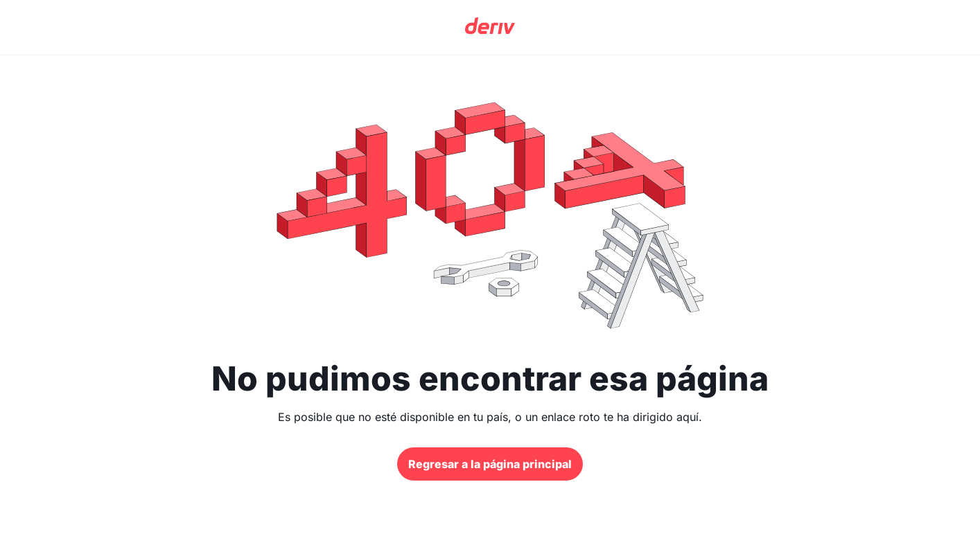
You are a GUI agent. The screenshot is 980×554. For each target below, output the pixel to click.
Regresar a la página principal (490, 464)
